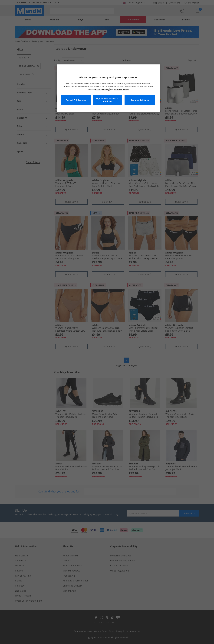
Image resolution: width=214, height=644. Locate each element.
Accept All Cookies (76, 100)
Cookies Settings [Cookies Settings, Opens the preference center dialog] (140, 100)
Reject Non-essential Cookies (107, 100)
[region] (108, 88)
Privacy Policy (102, 90)
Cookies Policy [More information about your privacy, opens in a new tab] (121, 90)
